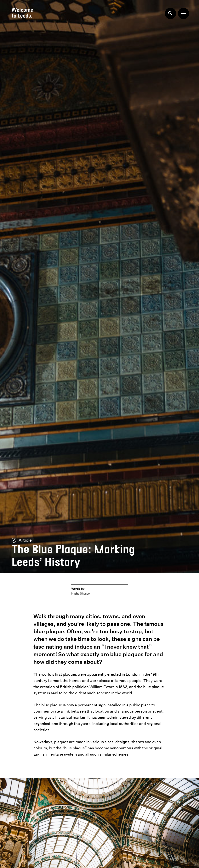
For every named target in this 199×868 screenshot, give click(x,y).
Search (168, 12)
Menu (182, 12)
